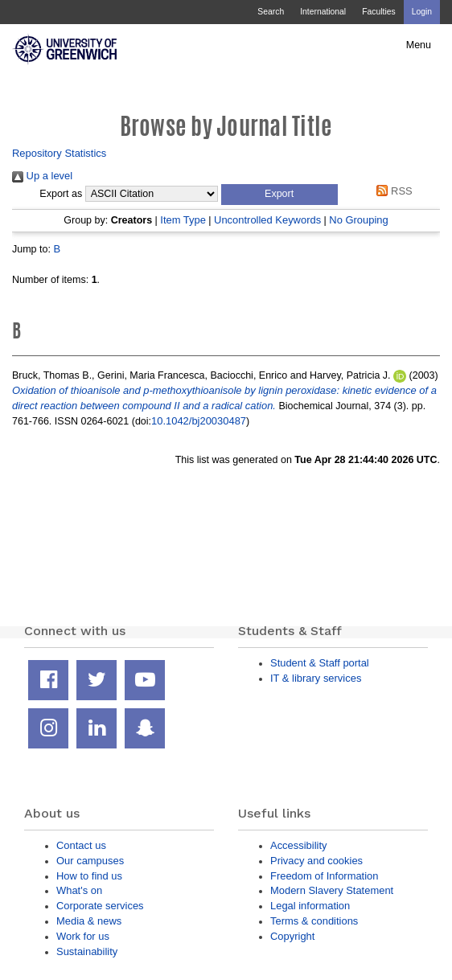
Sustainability (87, 951)
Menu (419, 45)
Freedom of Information (324, 876)
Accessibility (298, 845)
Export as (61, 194)
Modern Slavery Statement (332, 890)
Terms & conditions (314, 921)
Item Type (183, 220)
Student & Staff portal (320, 663)
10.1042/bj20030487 (199, 421)
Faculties (378, 12)
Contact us (81, 845)
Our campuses (90, 861)
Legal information (310, 906)
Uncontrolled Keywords (267, 220)
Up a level (42, 176)
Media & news (89, 921)
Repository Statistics (59, 153)
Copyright (292, 936)
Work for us (83, 936)
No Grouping (358, 220)
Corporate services (100, 906)
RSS (392, 191)
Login (422, 12)
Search (271, 12)
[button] (279, 195)
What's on (79, 890)
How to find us (89, 876)
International (323, 12)
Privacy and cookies (316, 861)
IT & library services (316, 678)
